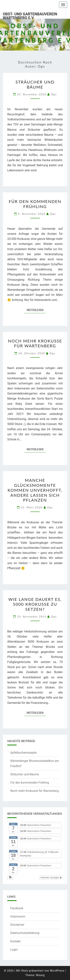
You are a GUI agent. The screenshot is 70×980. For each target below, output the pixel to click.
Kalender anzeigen (51, 878)
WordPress (57, 971)
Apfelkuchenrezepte (23, 753)
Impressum (18, 916)
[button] (10, 878)
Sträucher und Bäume (35, 84)
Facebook (17, 908)
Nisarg (40, 975)
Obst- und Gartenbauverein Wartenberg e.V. (30, 15)
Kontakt (15, 941)
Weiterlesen (36, 310)
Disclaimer (17, 925)
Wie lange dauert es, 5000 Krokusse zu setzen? (35, 604)
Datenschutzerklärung (25, 933)
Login (14, 950)
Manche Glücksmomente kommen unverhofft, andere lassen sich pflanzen (35, 490)
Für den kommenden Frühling (35, 204)
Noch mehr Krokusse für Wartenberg (35, 343)
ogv (54, 94)
